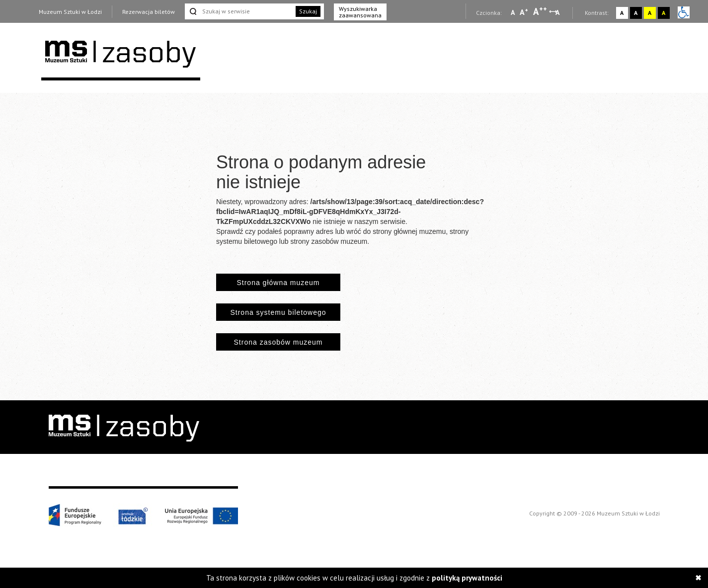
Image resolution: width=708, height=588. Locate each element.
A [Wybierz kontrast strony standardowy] (622, 13)
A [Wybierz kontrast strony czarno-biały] (636, 13)
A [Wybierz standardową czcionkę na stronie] (524, 12)
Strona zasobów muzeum (278, 342)
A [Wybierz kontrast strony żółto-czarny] (650, 13)
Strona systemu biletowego (278, 312)
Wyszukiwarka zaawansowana (360, 12)
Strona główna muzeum (278, 283)
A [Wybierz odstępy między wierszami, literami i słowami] (558, 12)
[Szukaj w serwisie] (239, 11)
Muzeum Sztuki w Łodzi (70, 12)
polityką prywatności (467, 578)
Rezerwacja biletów (149, 12)
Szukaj (308, 11)
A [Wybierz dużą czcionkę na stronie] (540, 11)
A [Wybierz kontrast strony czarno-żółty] (664, 13)
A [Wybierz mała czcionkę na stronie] (513, 12)
